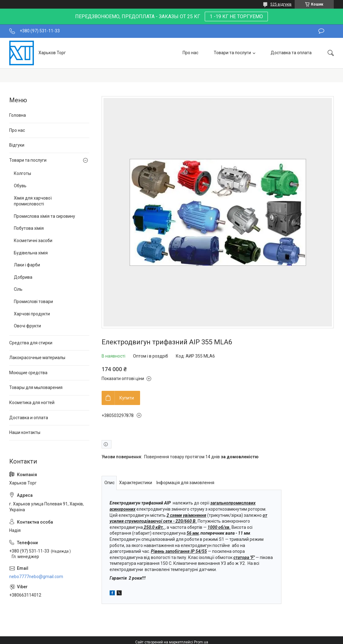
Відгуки (17, 145)
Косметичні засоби (33, 241)
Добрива (23, 277)
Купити (127, 398)
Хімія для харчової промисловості (33, 201)
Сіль (18, 289)
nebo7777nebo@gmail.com (36, 577)
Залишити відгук (321, 31)
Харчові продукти (32, 314)
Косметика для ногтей (32, 403)
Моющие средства (28, 373)
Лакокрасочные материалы (37, 358)
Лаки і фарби (27, 265)
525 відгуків (281, 4)
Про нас (190, 53)
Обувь (20, 186)
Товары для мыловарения (36, 387)
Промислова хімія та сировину (44, 216)
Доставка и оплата (29, 418)
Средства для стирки (31, 343)
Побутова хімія (29, 228)
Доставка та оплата (291, 53)
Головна (18, 115)
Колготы (22, 173)
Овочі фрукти (27, 326)
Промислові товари (33, 302)
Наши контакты (25, 432)
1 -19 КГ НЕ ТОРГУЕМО (236, 16)
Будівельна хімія (31, 253)
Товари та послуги (232, 53)
